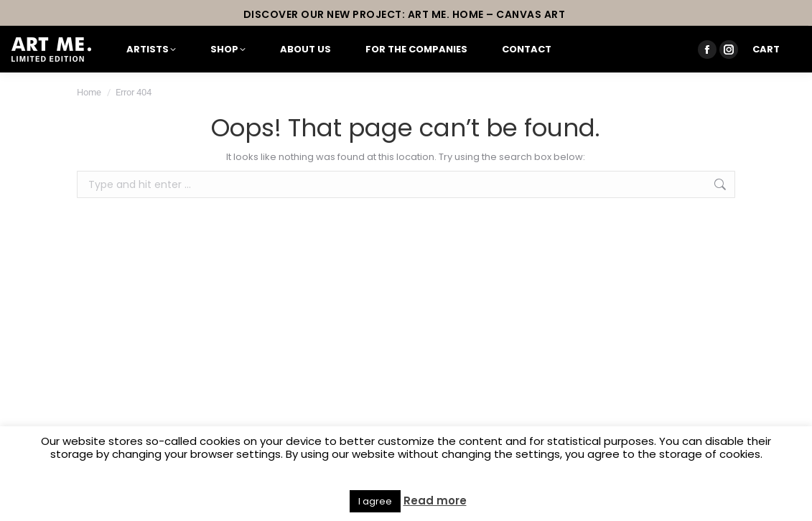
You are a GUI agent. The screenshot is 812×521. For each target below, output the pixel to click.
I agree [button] (375, 501)
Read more (435, 501)
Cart (766, 49)
